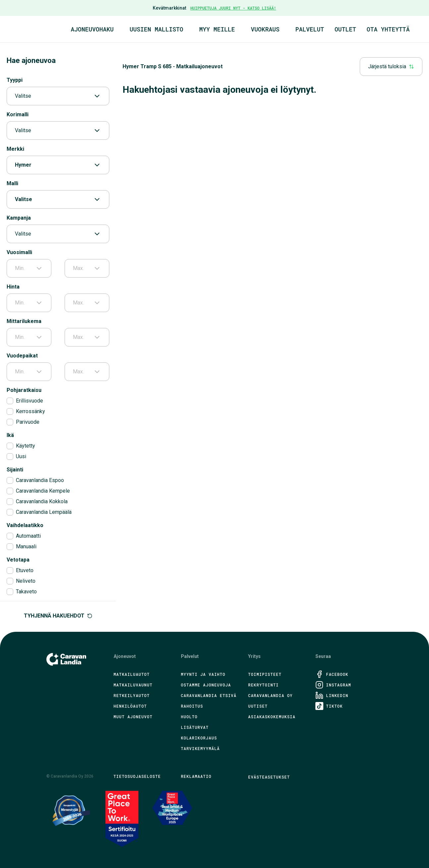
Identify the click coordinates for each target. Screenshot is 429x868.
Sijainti (15, 470)
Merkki (15, 149)
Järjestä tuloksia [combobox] (391, 66)
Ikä (10, 435)
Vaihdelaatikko (25, 525)
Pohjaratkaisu (24, 390)
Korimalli (18, 114)
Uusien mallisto (156, 29)
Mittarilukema (24, 321)
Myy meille (217, 29)
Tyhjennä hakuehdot (58, 616)
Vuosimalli (19, 252)
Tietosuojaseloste (137, 776)
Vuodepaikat (22, 356)
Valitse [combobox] (58, 96)
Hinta (13, 287)
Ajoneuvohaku (92, 29)
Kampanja (19, 218)
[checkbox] (10, 401)
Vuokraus (265, 29)
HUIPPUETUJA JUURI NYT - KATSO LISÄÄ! (233, 8)
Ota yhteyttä (388, 29)
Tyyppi (15, 80)
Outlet (345, 29)
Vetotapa (18, 560)
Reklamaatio (196, 776)
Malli (12, 183)
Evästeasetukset (269, 777)
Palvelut (310, 29)
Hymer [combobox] (58, 165)
